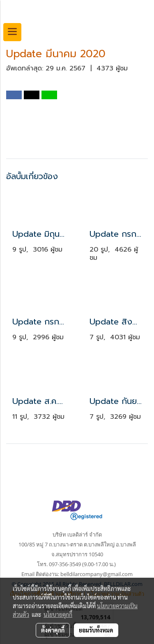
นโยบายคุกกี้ (58, 614)
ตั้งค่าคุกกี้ (53, 630)
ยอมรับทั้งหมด (96, 630)
